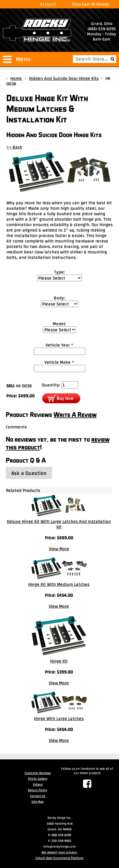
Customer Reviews (38, 773)
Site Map (38, 802)
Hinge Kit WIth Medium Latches (59, 584)
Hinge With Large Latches (59, 718)
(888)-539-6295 (102, 29)
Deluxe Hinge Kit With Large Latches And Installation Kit (59, 524)
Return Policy (38, 790)
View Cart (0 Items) (90, 4)
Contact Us (38, 796)
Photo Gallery (38, 779)
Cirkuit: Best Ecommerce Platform (59, 858)
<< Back (14, 147)
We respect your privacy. (59, 852)
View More (59, 549)
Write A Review (75, 414)
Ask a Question (29, 473)
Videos (38, 784)
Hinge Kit (59, 661)
